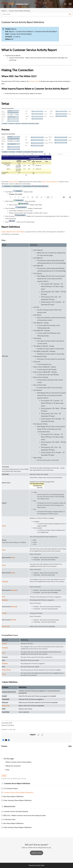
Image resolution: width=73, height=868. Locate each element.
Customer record (34, 81)
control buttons (13, 182)
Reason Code (6, 706)
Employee (5, 664)
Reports (4, 11)
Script (4, 674)
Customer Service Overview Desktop (16, 811)
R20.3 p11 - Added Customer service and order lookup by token (25, 815)
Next (70, 746)
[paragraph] (36, 376)
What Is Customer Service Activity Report (19, 762)
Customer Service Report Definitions (20, 11)
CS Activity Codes (9, 819)
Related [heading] (10, 806)
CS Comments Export (11, 788)
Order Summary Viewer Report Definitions (18, 800)
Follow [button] (4, 776)
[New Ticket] (36, 853)
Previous (4, 746)
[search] (36, 14)
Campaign (5, 648)
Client (4, 653)
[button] (65, 4)
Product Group (6, 670)
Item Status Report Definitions (13, 796)
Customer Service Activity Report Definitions (18, 792)
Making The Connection (13, 766)
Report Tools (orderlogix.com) (50, 182)
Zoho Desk (41, 865)
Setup (7, 770)
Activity (4, 644)
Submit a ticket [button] (36, 853)
